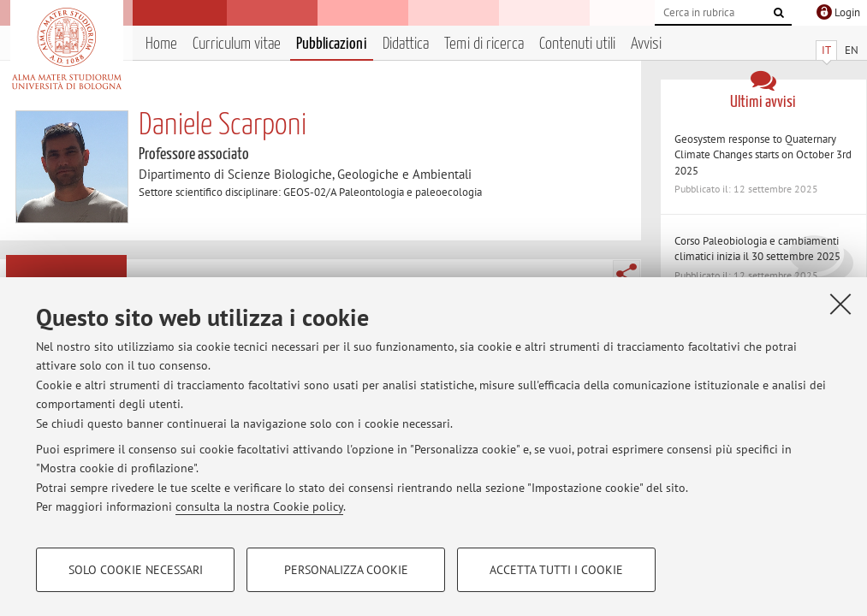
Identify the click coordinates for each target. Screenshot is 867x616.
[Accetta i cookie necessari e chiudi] (840, 304)
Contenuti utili (577, 44)
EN (852, 50)
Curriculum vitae (237, 44)
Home (161, 44)
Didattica (406, 44)
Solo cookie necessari (136, 570)
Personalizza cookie (346, 570)
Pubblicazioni (332, 44)
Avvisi (646, 44)
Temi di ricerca (484, 44)
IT (826, 50)
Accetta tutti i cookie (556, 570)
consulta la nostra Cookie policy (259, 506)
